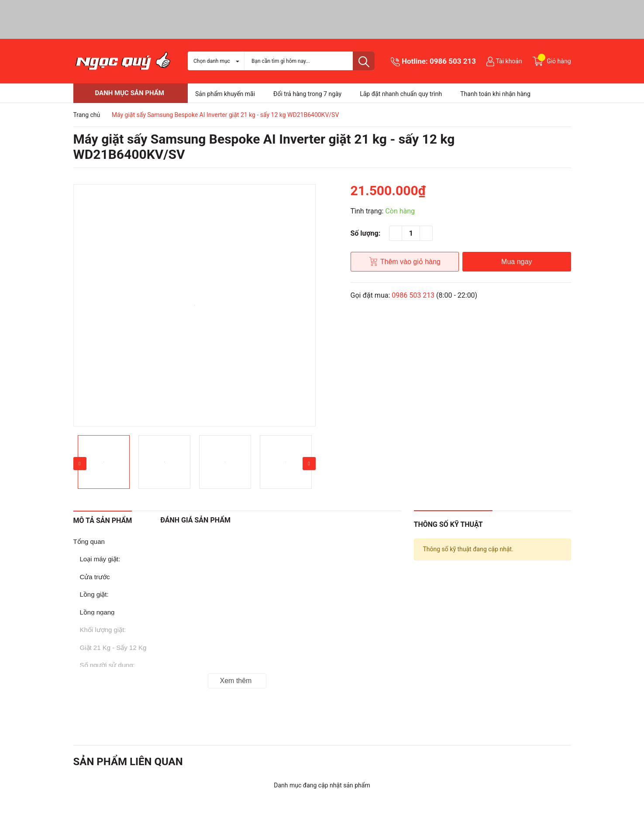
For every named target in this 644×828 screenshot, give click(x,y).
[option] (195, 305)
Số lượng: (366, 233)
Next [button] (309, 464)
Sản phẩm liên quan (128, 762)
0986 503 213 (453, 61)
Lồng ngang (97, 612)
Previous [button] (80, 464)
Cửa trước (95, 577)
